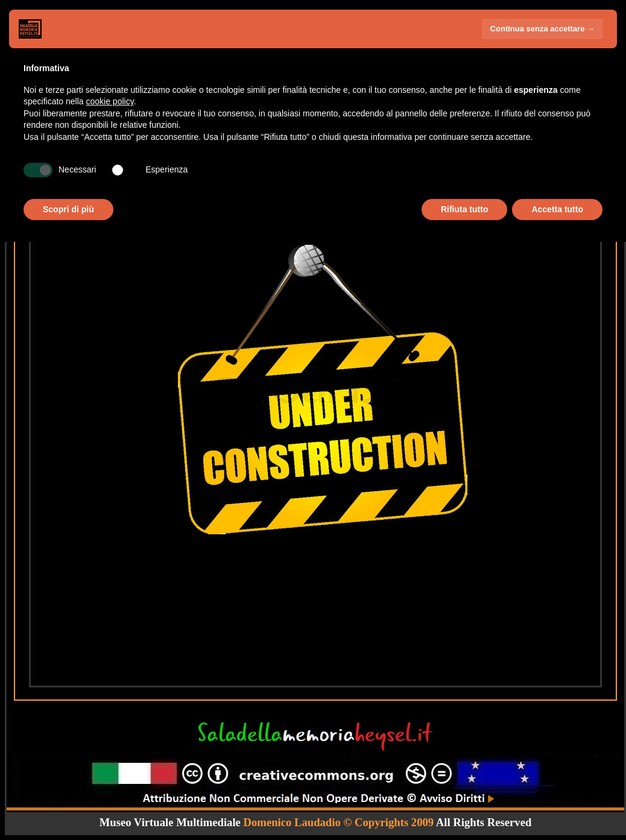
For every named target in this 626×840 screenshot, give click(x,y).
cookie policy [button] (110, 101)
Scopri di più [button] (68, 209)
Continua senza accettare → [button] (542, 29)
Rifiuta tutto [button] (465, 209)
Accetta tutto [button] (557, 209)
